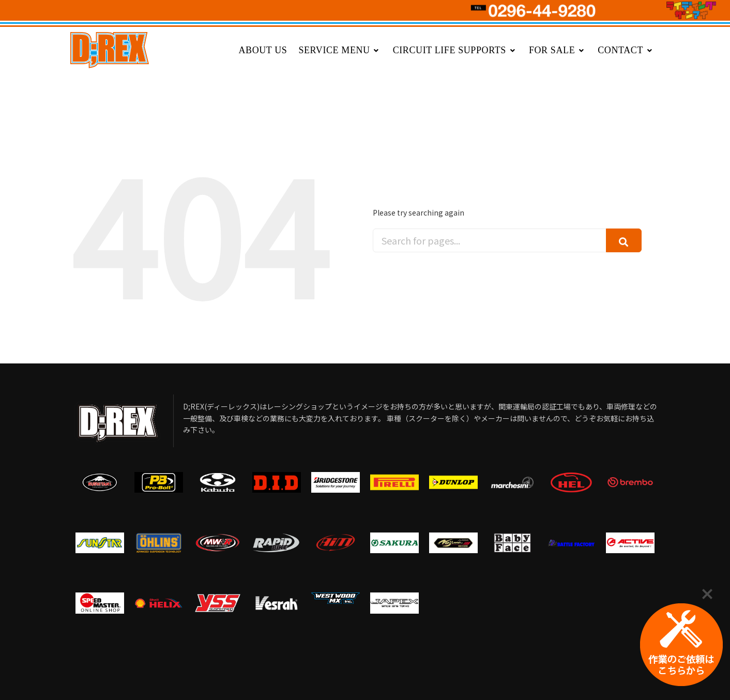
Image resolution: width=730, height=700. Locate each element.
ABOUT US (263, 50)
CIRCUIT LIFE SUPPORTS (455, 50)
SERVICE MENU (340, 50)
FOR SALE (558, 50)
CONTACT (626, 50)
